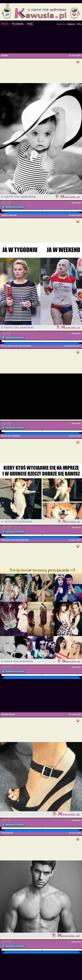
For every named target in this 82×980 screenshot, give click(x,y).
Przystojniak (7, 833)
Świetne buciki (8, 714)
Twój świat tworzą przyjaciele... (16, 540)
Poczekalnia (18, 24)
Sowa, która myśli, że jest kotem (16, 346)
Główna (5, 24)
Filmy (79, 24)
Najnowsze (61, 24)
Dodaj (30, 24)
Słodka (4, 55)
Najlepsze (71, 24)
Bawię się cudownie (11, 436)
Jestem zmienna (9, 215)
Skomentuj (74, 203)
